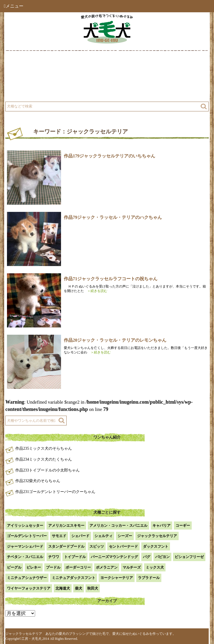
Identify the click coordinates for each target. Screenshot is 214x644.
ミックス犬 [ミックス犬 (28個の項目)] (155, 567)
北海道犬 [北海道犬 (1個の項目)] (63, 588)
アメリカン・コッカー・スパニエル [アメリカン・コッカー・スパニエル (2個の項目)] (118, 526)
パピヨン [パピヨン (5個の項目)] (162, 557)
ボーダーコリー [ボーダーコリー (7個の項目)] (78, 567)
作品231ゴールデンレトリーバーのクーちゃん (55, 492)
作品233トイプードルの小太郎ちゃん (48, 470)
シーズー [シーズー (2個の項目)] (125, 536)
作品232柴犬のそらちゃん (38, 481)
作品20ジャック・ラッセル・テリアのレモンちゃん (115, 340)
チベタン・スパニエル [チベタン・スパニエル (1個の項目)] (25, 557)
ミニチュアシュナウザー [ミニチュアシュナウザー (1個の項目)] (27, 578)
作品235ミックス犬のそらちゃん (44, 448)
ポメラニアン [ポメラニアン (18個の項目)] (107, 567)
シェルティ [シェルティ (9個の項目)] (104, 536)
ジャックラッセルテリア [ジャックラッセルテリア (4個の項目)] (157, 536)
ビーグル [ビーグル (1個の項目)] (14, 567)
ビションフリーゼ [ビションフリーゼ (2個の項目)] (189, 557)
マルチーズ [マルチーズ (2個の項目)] (132, 567)
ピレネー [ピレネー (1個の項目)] (34, 567)
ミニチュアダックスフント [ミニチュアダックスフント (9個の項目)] (74, 578)
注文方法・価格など (132, 79)
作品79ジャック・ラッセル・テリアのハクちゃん (113, 217)
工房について (27, 79)
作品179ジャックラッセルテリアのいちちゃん (110, 156)
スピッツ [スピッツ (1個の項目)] (97, 546)
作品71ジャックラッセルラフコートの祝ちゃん (111, 279)
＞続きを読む (96, 291)
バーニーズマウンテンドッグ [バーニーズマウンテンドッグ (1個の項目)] (114, 557)
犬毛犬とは (25, 65)
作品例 (120, 65)
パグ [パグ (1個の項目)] (147, 557)
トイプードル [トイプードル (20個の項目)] (75, 557)
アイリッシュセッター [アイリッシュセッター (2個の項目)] (25, 526)
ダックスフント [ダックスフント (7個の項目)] (156, 546)
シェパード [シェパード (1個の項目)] (80, 536)
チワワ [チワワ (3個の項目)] (54, 557)
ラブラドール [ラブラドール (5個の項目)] (149, 578)
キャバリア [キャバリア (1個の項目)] (161, 526)
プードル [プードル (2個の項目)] (53, 567)
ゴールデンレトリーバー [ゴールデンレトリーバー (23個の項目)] (27, 536)
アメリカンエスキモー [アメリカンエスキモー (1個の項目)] (66, 526)
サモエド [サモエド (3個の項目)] (59, 536)
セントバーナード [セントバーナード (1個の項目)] (123, 546)
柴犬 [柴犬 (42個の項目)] (79, 588)
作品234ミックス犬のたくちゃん (44, 459)
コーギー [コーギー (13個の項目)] (183, 526)
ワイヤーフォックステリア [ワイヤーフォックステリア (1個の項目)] (29, 588)
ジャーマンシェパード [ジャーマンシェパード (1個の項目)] (25, 546)
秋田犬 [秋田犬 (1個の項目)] (93, 588)
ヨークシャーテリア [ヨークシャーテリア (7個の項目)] (117, 578)
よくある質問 (27, 93)
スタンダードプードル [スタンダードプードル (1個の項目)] (66, 546)
